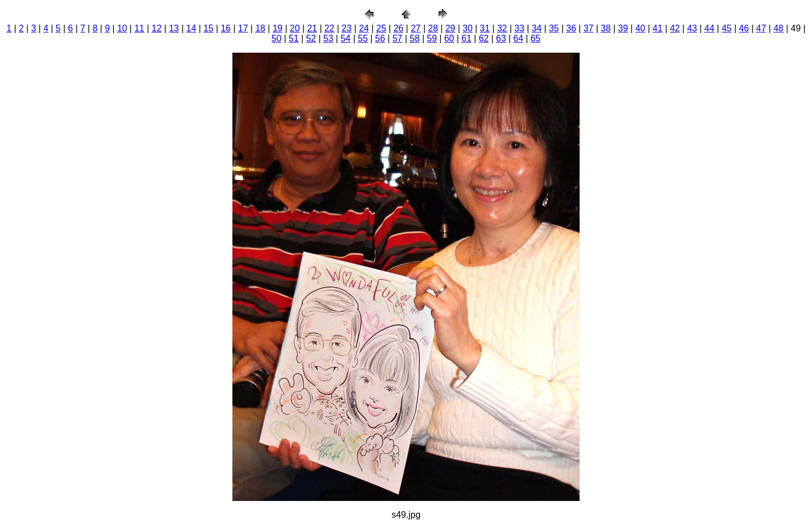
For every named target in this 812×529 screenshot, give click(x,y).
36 (571, 28)
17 (243, 28)
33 (520, 28)
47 (761, 28)
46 (744, 28)
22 (329, 28)
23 (347, 28)
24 (364, 28)
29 (450, 28)
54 (346, 38)
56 (380, 38)
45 (727, 28)
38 (606, 28)
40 (640, 28)
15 (208, 28)
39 (623, 28)
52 (311, 38)
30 (468, 28)
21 (312, 28)
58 (415, 38)
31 (485, 28)
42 (675, 28)
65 (535, 38)
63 (501, 38)
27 (416, 28)
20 (295, 28)
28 (433, 28)
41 (657, 28)
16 (226, 28)
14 (192, 28)
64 (519, 38)
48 (778, 28)
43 (692, 28)
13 (174, 28)
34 (536, 28)
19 (278, 28)
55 (363, 38)
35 (554, 28)
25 (381, 28)
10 (122, 28)
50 (277, 38)
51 (294, 38)
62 (484, 38)
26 (399, 28)
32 (502, 28)
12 (157, 28)
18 (260, 28)
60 (449, 38)
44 (710, 28)
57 (398, 38)
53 (328, 38)
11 (139, 28)
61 (466, 38)
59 (432, 38)
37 (589, 28)
